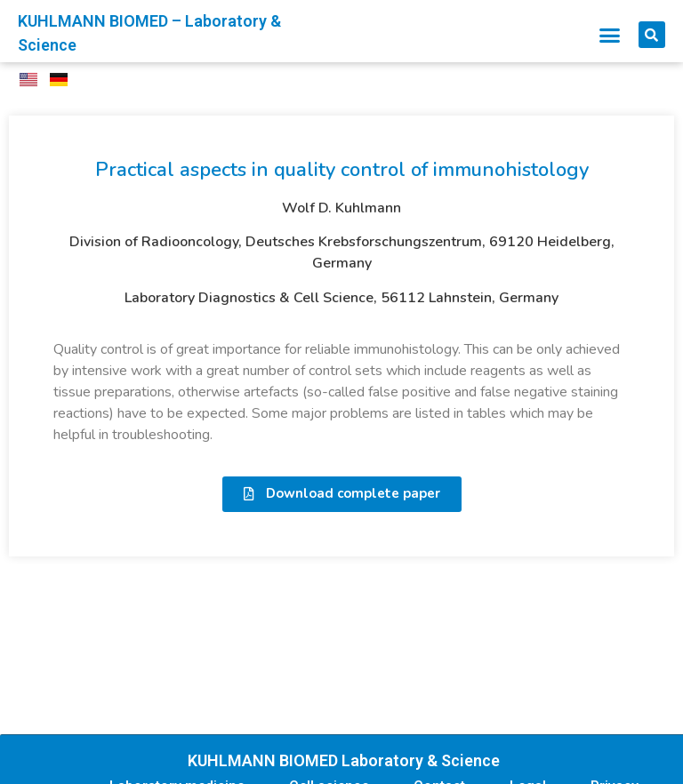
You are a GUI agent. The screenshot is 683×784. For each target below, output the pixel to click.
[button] (610, 35)
